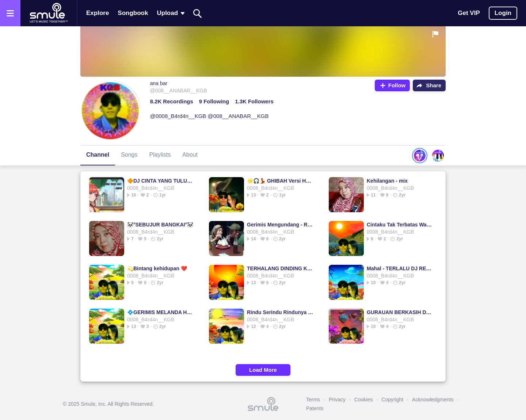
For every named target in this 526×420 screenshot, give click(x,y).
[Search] (198, 13)
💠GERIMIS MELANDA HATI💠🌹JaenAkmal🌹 (161, 312)
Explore (98, 13)
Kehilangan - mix (387, 181)
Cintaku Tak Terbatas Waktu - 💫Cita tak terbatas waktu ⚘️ (400, 225)
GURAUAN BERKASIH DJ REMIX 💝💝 (400, 312)
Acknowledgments (433, 400)
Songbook (133, 13)
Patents (315, 408)
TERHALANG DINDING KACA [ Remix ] (280, 268)
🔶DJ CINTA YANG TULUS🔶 (161, 181)
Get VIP (469, 13)
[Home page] (49, 13)
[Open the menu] (10, 13)
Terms (313, 400)
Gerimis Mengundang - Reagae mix (280, 225)
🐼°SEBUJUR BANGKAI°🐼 (160, 225)
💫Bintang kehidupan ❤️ (157, 268)
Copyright (392, 400)
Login (503, 13)
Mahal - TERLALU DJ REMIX (400, 268)
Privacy (337, 400)
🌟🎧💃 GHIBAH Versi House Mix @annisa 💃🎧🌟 (280, 181)
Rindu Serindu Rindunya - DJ (280, 312)
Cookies (364, 400)
